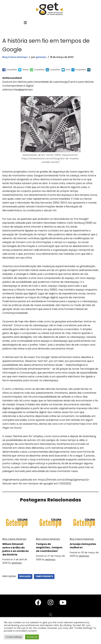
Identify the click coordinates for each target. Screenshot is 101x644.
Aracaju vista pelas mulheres (81, 553)
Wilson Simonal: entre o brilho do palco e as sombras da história (17, 557)
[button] (25, 23)
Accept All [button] (32, 637)
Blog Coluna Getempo (16, 57)
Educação (25, 584)
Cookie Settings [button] (14, 637)
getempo (43, 57)
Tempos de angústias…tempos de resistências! (46, 557)
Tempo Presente (45, 584)
